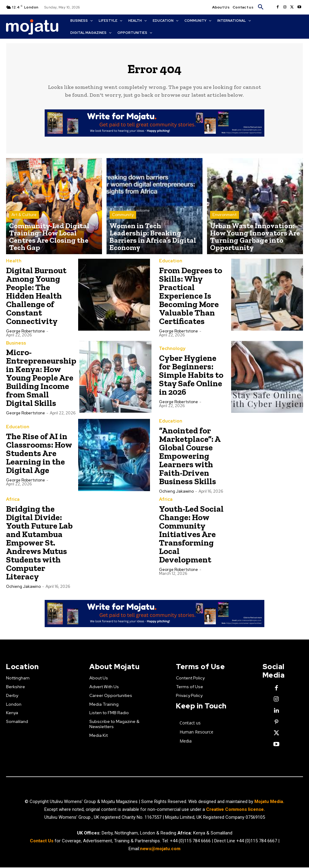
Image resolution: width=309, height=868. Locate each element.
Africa (12, 501)
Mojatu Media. (269, 802)
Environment (225, 230)
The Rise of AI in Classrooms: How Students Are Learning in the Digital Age (39, 456)
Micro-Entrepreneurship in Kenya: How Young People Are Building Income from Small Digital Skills (41, 380)
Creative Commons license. (236, 810)
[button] (261, 7)
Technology (171, 351)
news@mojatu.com (160, 850)
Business (15, 345)
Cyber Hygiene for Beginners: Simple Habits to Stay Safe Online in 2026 (191, 378)
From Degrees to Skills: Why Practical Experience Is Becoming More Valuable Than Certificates (191, 298)
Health (13, 264)
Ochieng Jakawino (176, 493)
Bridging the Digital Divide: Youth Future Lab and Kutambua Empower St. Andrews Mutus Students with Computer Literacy (39, 544)
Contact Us (42, 842)
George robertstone (25, 334)
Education (169, 264)
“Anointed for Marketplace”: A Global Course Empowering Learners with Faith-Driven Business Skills (190, 458)
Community (123, 230)
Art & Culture (24, 230)
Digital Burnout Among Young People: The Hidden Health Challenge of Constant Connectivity (36, 298)
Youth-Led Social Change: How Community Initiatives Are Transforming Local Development (191, 536)
